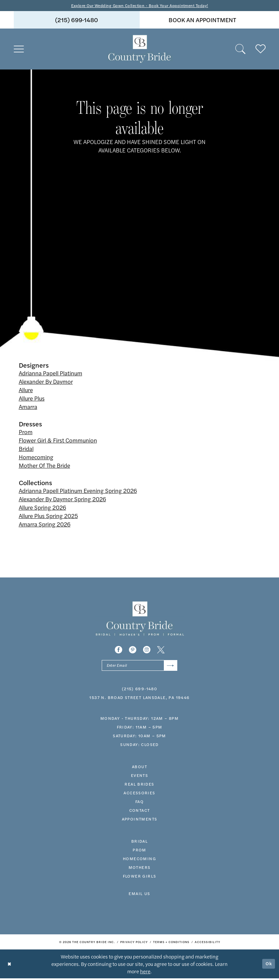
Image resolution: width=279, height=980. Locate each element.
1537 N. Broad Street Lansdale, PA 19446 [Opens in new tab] (139, 699)
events (139, 777)
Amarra (28, 407)
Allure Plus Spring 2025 (48, 516)
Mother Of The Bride (44, 466)
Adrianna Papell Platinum (51, 374)
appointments (140, 820)
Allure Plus (32, 399)
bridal (139, 842)
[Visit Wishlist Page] (261, 50)
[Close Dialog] (10, 965)
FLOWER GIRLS (140, 877)
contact (140, 811)
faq (139, 803)
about (139, 768)
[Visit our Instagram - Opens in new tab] (147, 650)
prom (139, 851)
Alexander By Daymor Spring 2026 (62, 500)
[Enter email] (139, 666)
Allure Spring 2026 (42, 508)
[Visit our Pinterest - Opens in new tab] (133, 650)
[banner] (140, 50)
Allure (26, 390)
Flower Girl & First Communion (58, 441)
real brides (139, 785)
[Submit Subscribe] (170, 666)
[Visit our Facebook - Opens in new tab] (119, 650)
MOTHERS (140, 869)
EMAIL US (139, 895)
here (145, 973)
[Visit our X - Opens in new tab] (161, 650)
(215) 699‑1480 (139, 690)
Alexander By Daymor (46, 382)
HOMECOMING (139, 860)
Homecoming (36, 458)
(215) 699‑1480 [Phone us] (77, 20)
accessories (139, 794)
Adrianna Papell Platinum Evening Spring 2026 (78, 491)
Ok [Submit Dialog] (268, 965)
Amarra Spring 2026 (45, 525)
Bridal (26, 449)
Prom (26, 432)
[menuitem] (77, 20)
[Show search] (240, 50)
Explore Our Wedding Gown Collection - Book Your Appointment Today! (139, 6)
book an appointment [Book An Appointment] (202, 20)
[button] (19, 50)
